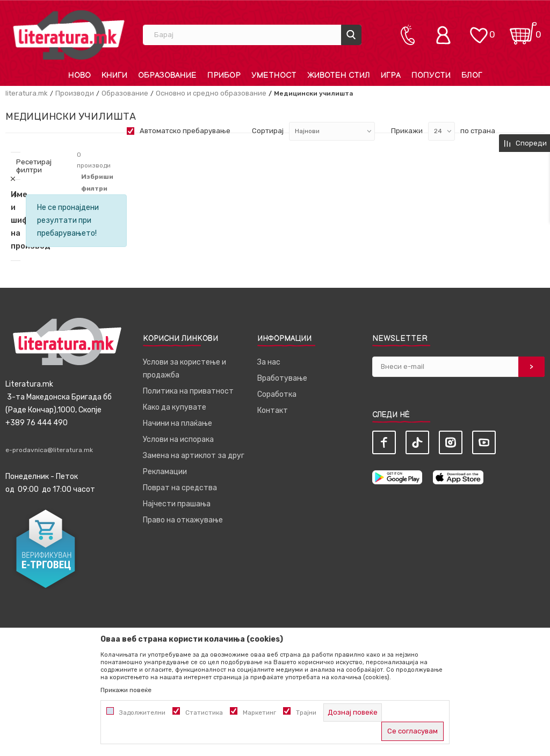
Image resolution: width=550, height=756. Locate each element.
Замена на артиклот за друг (194, 456)
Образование (125, 93)
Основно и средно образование (211, 93)
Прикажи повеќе (126, 690)
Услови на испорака (178, 439)
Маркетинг (259, 713)
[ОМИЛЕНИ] (479, 30)
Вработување (282, 378)
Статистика (204, 713)
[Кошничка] (523, 30)
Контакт (273, 410)
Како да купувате (175, 407)
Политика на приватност (188, 391)
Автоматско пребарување (185, 131)
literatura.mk (27, 93)
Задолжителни (142, 713)
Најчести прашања (177, 504)
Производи (75, 93)
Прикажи (407, 131)
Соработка (277, 394)
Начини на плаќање (178, 423)
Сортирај (268, 131)
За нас (269, 362)
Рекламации (165, 472)
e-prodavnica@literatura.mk (49, 450)
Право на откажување (183, 520)
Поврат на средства (180, 488)
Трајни (306, 713)
